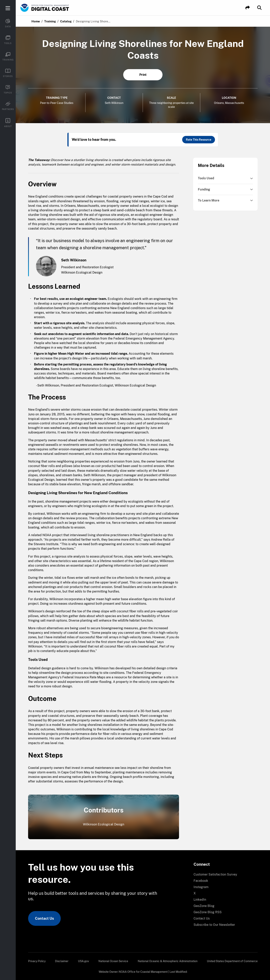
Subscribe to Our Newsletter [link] (214, 925)
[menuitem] (223, 875)
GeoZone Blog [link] (204, 906)
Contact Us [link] (44, 918)
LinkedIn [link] (200, 900)
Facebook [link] (201, 881)
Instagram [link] (201, 887)
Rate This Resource (199, 140)
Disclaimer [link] (62, 961)
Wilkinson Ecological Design (104, 824)
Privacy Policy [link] (37, 961)
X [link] (195, 893)
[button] (248, 8)
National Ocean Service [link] (113, 961)
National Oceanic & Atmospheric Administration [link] (168, 961)
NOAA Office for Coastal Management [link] (143, 972)
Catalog (66, 21)
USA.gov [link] (84, 961)
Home (36, 21)
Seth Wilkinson (114, 103)
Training (50, 21)
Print (143, 75)
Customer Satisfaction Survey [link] (215, 874)
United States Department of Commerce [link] (232, 961)
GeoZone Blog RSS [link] (208, 912)
